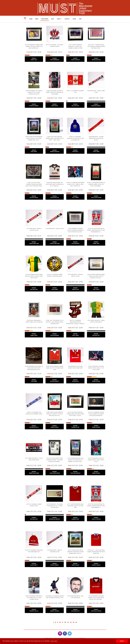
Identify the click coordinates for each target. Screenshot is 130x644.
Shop (53, 19)
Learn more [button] (54, 641)
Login (74, 19)
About (59, 19)
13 (68, 622)
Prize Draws (45, 19)
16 (76, 622)
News (37, 19)
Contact (67, 19)
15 (73, 622)
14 (71, 622)
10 (60, 622)
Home (31, 19)
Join (80, 19)
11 (62, 622)
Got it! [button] (122, 641)
